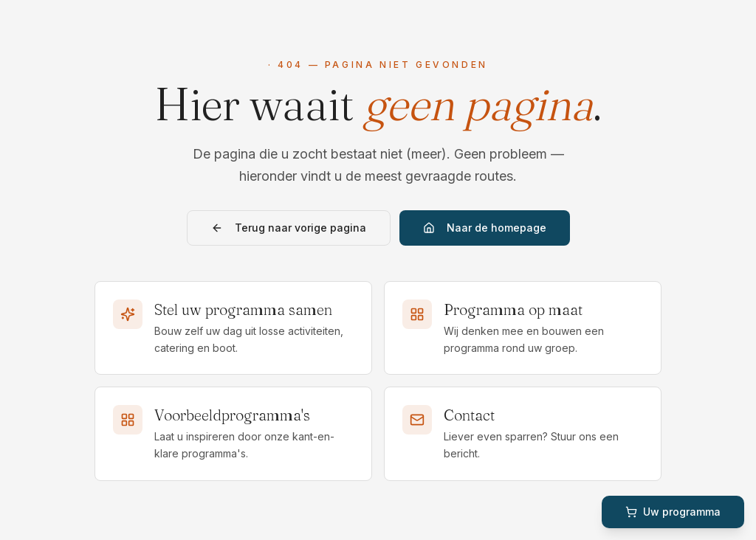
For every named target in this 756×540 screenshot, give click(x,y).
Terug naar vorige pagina (289, 228)
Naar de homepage (485, 228)
